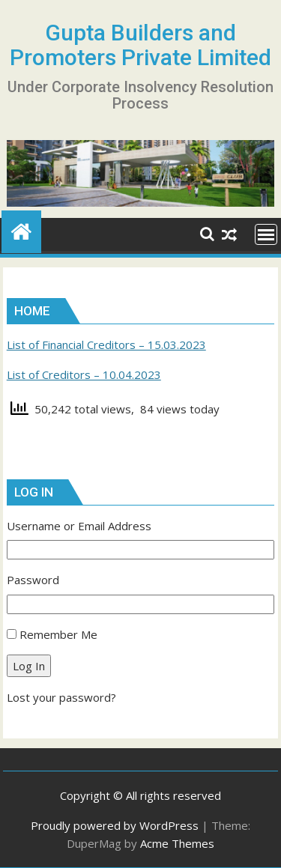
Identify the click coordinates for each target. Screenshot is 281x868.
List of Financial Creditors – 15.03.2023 (106, 345)
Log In (29, 666)
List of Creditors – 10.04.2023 (84, 374)
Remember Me (58, 634)
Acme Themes (177, 843)
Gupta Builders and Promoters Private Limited (140, 45)
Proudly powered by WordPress (115, 825)
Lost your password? (61, 697)
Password (33, 580)
